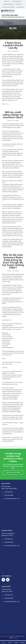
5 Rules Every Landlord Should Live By (13, 45)
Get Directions (9, 492)
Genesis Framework (20, 636)
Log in (16, 638)
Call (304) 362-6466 (10, 15)
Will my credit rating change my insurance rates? (13, 115)
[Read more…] (6, 104)
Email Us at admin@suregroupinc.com (13, 17)
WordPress (11, 638)
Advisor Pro (12, 636)
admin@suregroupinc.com (12, 499)
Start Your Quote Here (13, 473)
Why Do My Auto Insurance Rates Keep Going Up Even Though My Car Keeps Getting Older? (13, 261)
